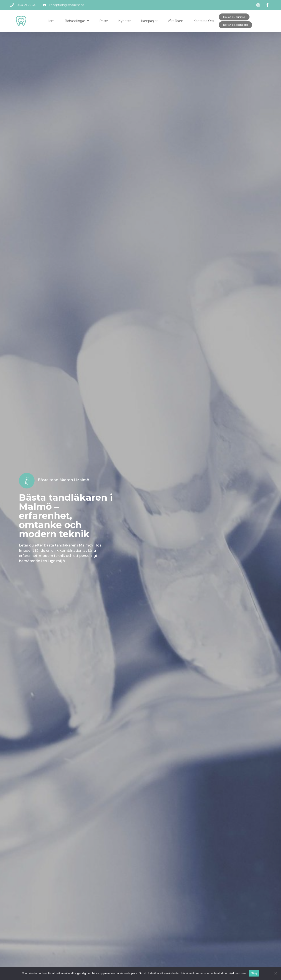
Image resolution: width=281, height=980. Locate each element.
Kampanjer (149, 21)
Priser (104, 21)
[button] (234, 17)
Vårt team (175, 21)
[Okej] (276, 973)
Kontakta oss (204, 21)
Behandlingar (77, 21)
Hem (51, 21)
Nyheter (125, 21)
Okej (254, 973)
